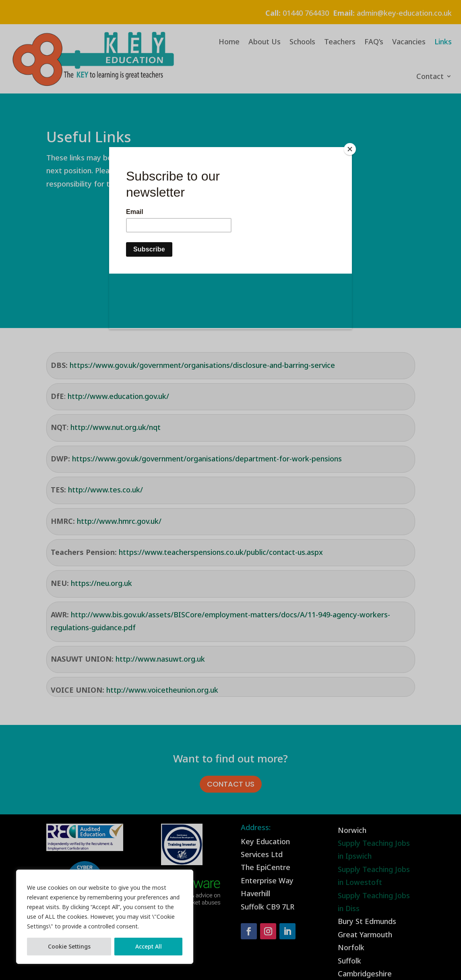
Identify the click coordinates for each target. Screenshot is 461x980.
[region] (105, 917)
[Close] (350, 149)
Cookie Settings (69, 946)
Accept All (149, 946)
